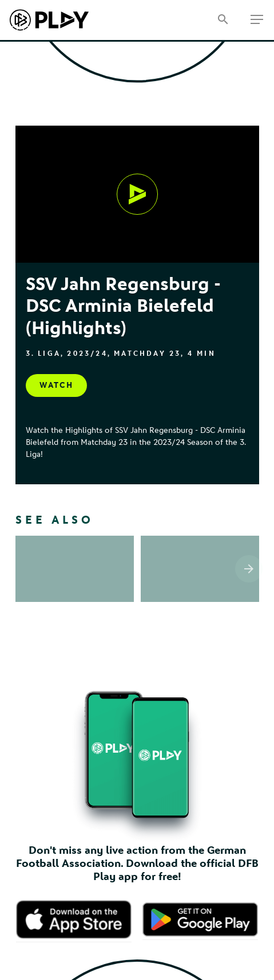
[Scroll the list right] (249, 557)
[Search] (223, 20)
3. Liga (43, 354)
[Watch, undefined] (137, 194)
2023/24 (87, 354)
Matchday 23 (147, 354)
